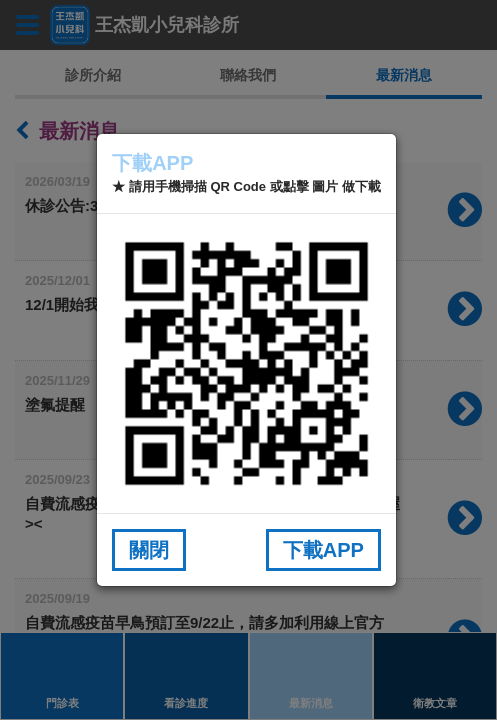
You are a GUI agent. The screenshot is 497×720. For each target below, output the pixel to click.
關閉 (149, 550)
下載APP (323, 550)
